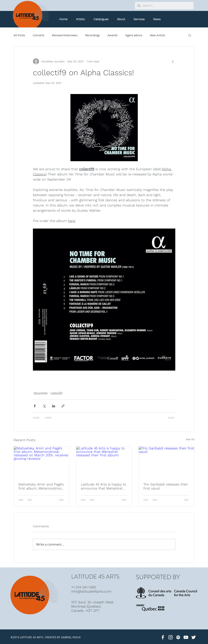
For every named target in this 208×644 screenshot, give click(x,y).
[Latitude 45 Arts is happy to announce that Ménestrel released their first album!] (104, 462)
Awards (113, 35)
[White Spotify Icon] (178, 637)
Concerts (38, 35)
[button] (101, 19)
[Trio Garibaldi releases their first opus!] (167, 462)
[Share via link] (63, 406)
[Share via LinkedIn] (54, 406)
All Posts (19, 35)
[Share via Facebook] (35, 406)
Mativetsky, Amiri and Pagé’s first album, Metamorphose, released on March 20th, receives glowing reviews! (41, 486)
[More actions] (173, 61)
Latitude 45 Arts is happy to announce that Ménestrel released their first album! (104, 486)
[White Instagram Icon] (170, 637)
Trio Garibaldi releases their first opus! (166, 486)
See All (190, 439)
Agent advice (134, 35)
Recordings (93, 35)
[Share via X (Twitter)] (44, 406)
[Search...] (164, 6)
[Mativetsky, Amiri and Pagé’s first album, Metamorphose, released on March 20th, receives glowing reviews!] (42, 462)
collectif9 (56, 393)
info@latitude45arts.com (91, 591)
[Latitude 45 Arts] (163, 637)
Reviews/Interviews (65, 35)
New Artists (157, 35)
